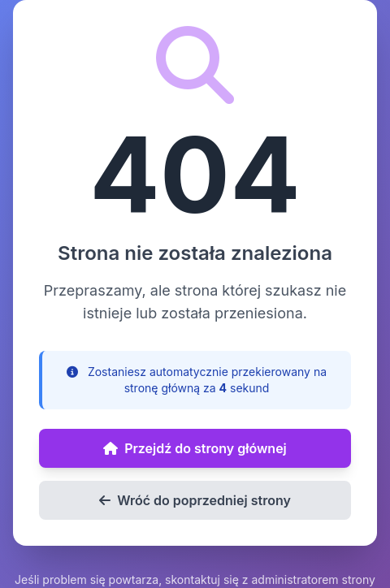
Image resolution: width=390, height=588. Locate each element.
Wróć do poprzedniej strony (195, 500)
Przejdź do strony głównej (195, 448)
